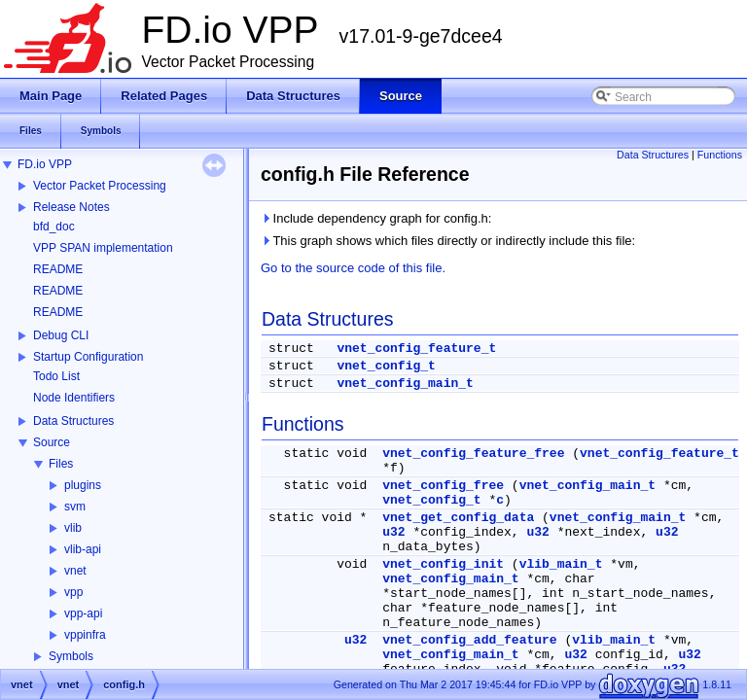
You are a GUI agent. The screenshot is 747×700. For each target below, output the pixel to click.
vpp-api (83, 613)
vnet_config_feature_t (416, 349)
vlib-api (83, 549)
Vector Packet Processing (100, 186)
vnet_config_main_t (405, 384)
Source (52, 442)
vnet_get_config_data (458, 518)
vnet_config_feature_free (473, 454)
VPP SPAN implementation (103, 248)
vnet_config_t (386, 366)
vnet (75, 571)
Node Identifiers (74, 398)
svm (75, 507)
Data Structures (73, 421)
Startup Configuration (88, 357)
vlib (73, 528)
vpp (73, 592)
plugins (83, 485)
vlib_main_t (561, 564)
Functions (720, 155)
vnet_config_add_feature (469, 640)
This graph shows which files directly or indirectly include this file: (448, 241)
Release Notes (71, 207)
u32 (393, 532)
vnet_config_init (443, 564)
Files (61, 464)
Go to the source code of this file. (353, 268)
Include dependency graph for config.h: (376, 218)
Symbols (71, 656)
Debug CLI (61, 335)
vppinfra (85, 635)
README (58, 269)
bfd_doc (54, 227)
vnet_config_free (443, 486)
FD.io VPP (45, 164)
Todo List (56, 376)
